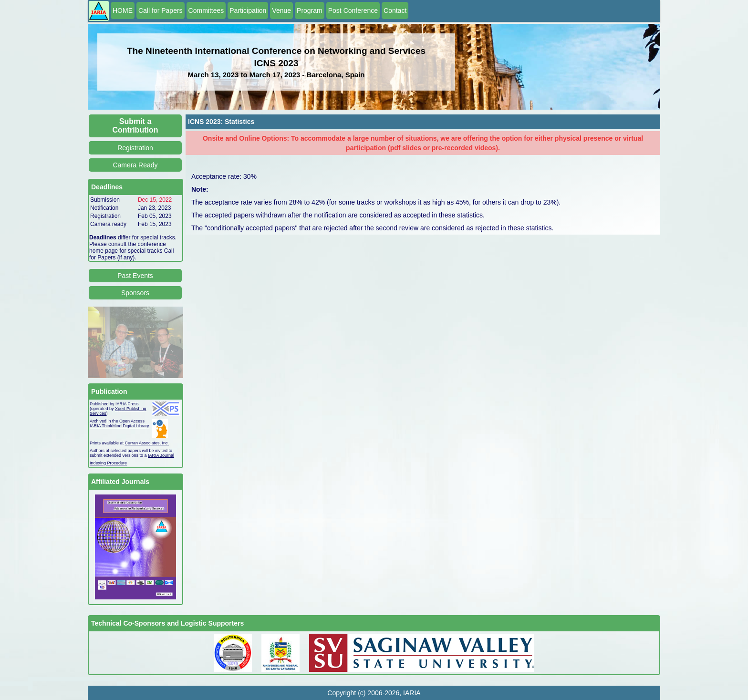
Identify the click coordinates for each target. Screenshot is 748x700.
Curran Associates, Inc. (147, 443)
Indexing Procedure (108, 463)
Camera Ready (135, 165)
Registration (135, 148)
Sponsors (135, 293)
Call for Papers (161, 10)
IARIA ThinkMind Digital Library (119, 426)
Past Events (135, 276)
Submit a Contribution (135, 126)
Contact (395, 10)
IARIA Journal (161, 455)
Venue (281, 10)
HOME (123, 10)
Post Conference (353, 10)
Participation (248, 10)
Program (310, 10)
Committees (206, 10)
